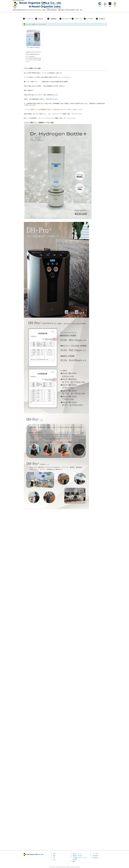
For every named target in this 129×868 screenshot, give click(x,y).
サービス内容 (52, 19)
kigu (54, 856)
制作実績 (65, 19)
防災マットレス (77, 854)
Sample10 (95, 856)
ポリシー (89, 19)
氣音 (74, 861)
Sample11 (95, 858)
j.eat (54, 860)
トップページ (28, 19)
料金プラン (40, 19)
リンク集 (95, 854)
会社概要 (101, 19)
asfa (54, 854)
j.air (54, 858)
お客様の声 (77, 19)
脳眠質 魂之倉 (77, 856)
